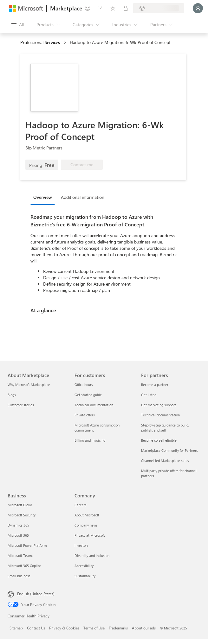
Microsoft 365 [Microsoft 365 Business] (18, 535)
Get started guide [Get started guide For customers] (88, 395)
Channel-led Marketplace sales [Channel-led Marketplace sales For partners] (165, 461)
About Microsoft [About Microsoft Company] (87, 515)
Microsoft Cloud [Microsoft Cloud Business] (20, 505)
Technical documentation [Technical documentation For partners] (160, 415)
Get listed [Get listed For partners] (149, 395)
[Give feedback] (88, 8)
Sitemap (16, 628)
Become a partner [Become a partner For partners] (155, 385)
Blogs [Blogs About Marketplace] (12, 395)
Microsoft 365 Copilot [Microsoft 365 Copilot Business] (24, 566)
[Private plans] (126, 8)
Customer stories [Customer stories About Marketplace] (21, 405)
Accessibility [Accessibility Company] (84, 566)
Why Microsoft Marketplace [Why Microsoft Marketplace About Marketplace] (29, 385)
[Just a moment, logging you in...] (198, 8)
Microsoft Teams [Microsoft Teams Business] (20, 556)
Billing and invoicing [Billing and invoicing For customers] (90, 440)
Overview (43, 197)
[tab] (44, 197)
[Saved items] (113, 8)
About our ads (144, 628)
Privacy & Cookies (64, 628)
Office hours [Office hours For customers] (84, 385)
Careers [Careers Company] (81, 505)
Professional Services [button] (40, 42)
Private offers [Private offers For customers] (85, 415)
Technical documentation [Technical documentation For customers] (94, 405)
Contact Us (36, 628)
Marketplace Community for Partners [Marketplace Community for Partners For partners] (169, 450)
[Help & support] (100, 8)
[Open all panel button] (18, 25)
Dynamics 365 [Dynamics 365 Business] (18, 525)
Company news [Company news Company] (86, 525)
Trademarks (118, 628)
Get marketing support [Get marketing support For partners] (159, 405)
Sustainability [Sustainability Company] (85, 576)
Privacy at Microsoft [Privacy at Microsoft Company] (90, 535)
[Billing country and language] (159, 8)
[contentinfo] (65, 43)
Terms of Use (94, 628)
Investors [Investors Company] (81, 545)
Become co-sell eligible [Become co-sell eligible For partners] (159, 440)
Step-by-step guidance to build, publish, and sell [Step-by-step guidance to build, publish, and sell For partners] (165, 428)
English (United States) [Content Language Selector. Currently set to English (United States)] (36, 594)
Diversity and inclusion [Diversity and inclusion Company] (92, 556)
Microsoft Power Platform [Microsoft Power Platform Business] (27, 545)
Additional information (83, 197)
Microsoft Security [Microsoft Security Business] (22, 515)
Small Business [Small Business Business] (19, 576)
